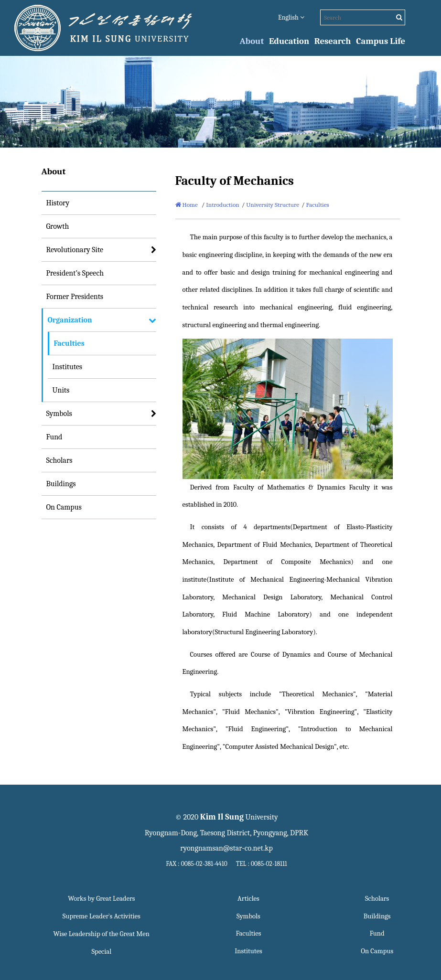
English (291, 17)
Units (61, 390)
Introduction (223, 205)
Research (333, 41)
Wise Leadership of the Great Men (102, 934)
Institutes (68, 367)
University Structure (273, 205)
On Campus (64, 507)
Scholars (59, 460)
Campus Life (381, 41)
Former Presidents (75, 297)
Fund (54, 437)
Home (187, 205)
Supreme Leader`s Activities (102, 916)
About (252, 41)
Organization (70, 320)
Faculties (69, 343)
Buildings (61, 484)
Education (289, 41)
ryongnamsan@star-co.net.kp (226, 848)
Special (101, 952)
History (58, 203)
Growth (58, 226)
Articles (248, 899)
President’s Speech (75, 273)
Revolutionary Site (75, 250)
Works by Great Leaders (101, 899)
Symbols (59, 414)
